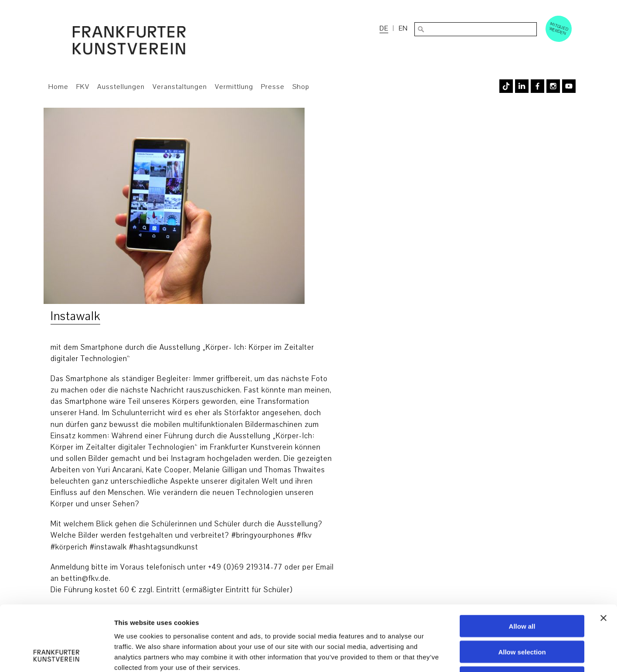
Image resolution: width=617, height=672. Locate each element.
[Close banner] (603, 557)
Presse (273, 87)
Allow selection (522, 591)
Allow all (522, 565)
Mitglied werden (559, 28)
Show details (457, 655)
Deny (522, 616)
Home (58, 87)
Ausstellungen (121, 87)
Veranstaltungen (180, 87)
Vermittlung (234, 87)
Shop (301, 87)
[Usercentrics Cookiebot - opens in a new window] (56, 655)
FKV (83, 87)
